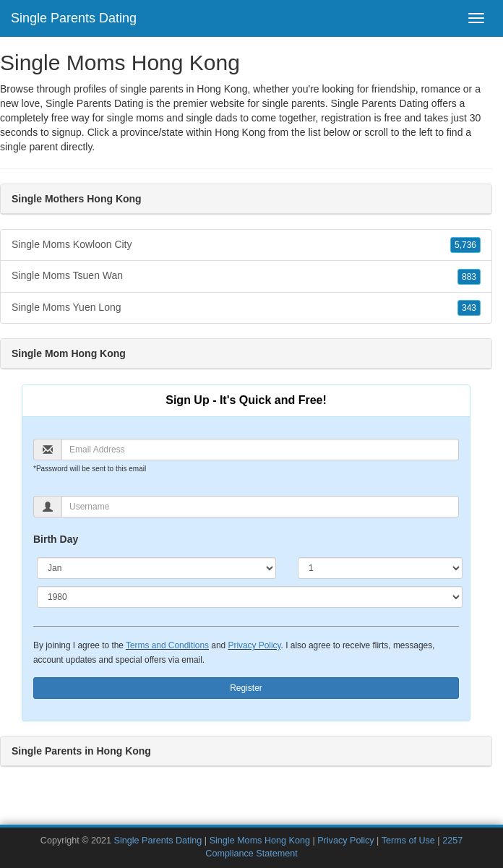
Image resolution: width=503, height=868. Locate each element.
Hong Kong (240, 132)
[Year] (250, 597)
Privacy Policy (254, 645)
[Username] (260, 507)
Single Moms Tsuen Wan (246, 276)
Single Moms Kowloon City (246, 245)
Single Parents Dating (74, 18)
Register (246, 688)
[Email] (260, 450)
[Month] (156, 568)
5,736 (465, 245)
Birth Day (56, 539)
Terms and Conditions (167, 645)
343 (469, 308)
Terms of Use (408, 841)
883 (469, 277)
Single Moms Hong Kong (260, 841)
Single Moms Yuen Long (246, 308)
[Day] (380, 568)
